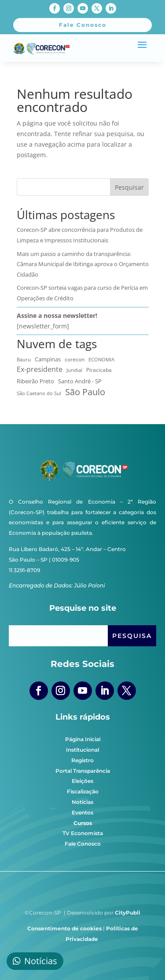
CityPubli (128, 913)
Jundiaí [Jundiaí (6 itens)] (74, 370)
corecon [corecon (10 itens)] (75, 359)
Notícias (82, 802)
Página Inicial (83, 739)
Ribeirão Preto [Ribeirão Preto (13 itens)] (35, 381)
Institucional (82, 750)
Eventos (82, 812)
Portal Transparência (83, 771)
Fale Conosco (83, 844)
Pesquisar (129, 187)
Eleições (82, 781)
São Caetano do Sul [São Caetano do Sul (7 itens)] (39, 393)
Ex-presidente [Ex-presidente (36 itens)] (40, 369)
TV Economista (83, 833)
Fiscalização (83, 791)
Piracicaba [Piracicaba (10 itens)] (99, 370)
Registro (82, 760)
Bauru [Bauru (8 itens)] (24, 359)
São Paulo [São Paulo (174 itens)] (85, 392)
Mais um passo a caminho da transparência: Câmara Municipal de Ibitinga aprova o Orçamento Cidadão (83, 264)
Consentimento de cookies (64, 928)
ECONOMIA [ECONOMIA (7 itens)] (101, 359)
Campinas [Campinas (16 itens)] (48, 359)
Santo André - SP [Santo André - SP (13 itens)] (80, 381)
